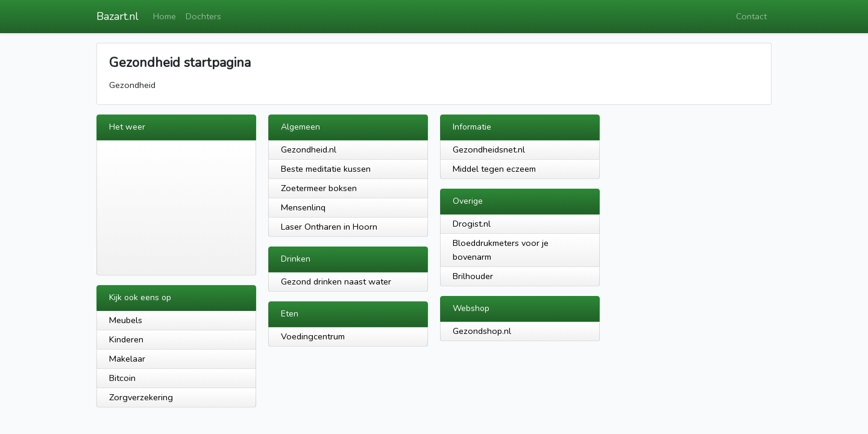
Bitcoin (122, 378)
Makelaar (127, 359)
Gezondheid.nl (309, 149)
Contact (751, 16)
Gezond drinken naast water (336, 281)
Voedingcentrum (313, 336)
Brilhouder (473, 276)
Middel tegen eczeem (494, 169)
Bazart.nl (118, 16)
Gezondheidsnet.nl (489, 149)
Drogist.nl (472, 224)
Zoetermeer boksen (319, 188)
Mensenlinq (303, 207)
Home (165, 16)
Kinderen (126, 339)
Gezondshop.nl (482, 331)
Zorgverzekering (141, 397)
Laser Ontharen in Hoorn (329, 227)
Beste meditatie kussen (326, 169)
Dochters (203, 16)
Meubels (126, 320)
